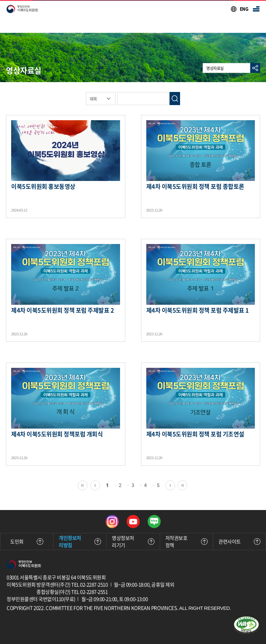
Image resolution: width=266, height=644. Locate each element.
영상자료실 (215, 68)
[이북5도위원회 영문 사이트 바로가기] (239, 9)
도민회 (27, 542)
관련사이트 (239, 542)
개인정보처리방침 (80, 542)
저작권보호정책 (186, 542)
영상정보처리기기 (133, 542)
